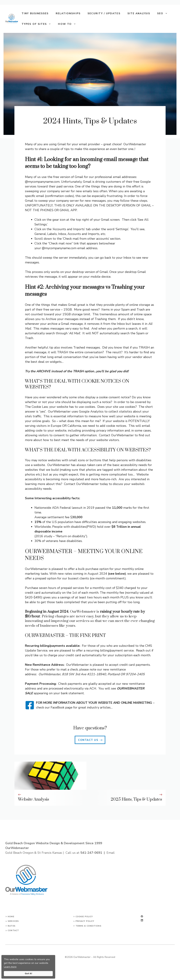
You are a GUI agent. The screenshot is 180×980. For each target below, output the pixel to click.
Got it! (28, 973)
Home (11, 917)
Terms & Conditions (89, 926)
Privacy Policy (85, 921)
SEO (164, 14)
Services (13, 921)
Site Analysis (139, 13)
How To (69, 24)
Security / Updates (104, 13)
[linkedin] (142, 920)
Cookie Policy (84, 917)
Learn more (10, 967)
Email (111, 853)
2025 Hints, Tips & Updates (136, 799)
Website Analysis (33, 799)
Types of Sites (38, 24)
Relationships (68, 13)
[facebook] (142, 916)
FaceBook (57, 707)
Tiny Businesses (35, 13)
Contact (13, 930)
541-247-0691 (91, 853)
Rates (12, 926)
